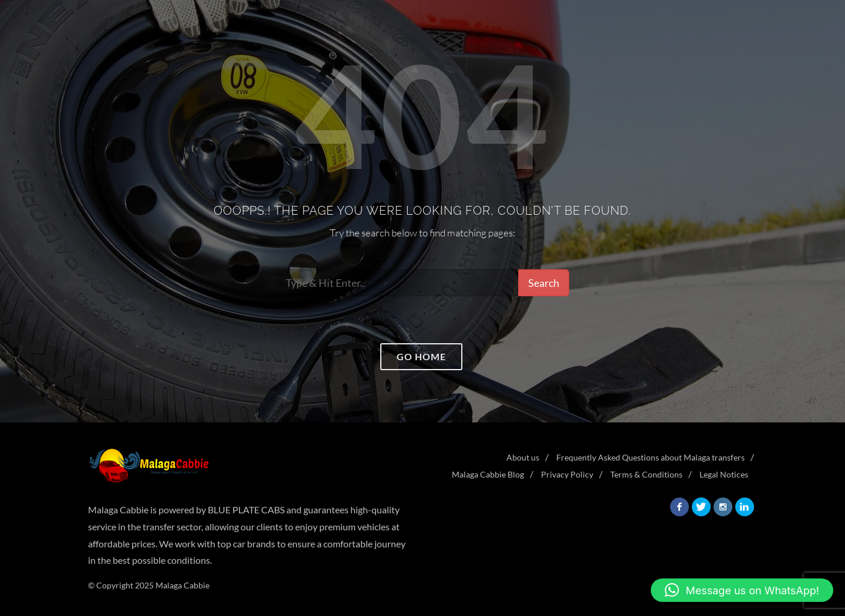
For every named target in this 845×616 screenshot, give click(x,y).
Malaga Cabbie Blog (488, 474)
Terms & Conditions (646, 474)
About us (523, 457)
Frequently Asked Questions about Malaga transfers (650, 457)
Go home (421, 356)
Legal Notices (724, 474)
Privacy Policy (567, 474)
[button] (742, 590)
